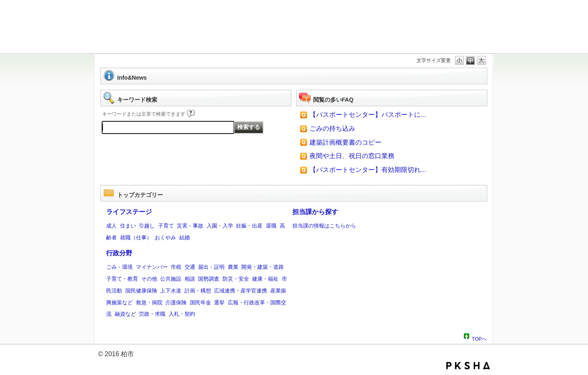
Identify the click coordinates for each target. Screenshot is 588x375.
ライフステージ (129, 212)
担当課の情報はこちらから (324, 226)
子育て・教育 (122, 279)
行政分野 (119, 253)
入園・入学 (220, 226)
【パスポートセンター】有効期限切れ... (368, 170)
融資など (125, 314)
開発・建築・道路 (263, 267)
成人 (111, 226)
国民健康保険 (141, 291)
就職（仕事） (136, 238)
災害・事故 (190, 226)
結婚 (185, 238)
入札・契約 (182, 314)
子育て (166, 226)
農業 (233, 267)
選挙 (219, 302)
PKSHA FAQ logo (468, 366)
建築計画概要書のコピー (345, 142)
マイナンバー (152, 267)
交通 (190, 267)
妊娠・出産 (249, 226)
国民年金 (200, 302)
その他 (149, 279)
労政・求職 (152, 314)
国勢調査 (209, 279)
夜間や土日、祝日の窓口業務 (352, 156)
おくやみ (165, 238)
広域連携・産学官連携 (241, 291)
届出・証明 (211, 267)
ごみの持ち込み (332, 128)
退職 (271, 226)
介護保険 (176, 302)
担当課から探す (315, 212)
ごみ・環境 (119, 267)
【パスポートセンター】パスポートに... (368, 115)
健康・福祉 (265, 279)
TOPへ (479, 338)
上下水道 (171, 291)
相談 (190, 279)
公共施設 (171, 279)
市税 (176, 267)
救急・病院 (149, 302)
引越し (147, 226)
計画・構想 (198, 291)
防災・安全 (236, 279)
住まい (128, 226)
